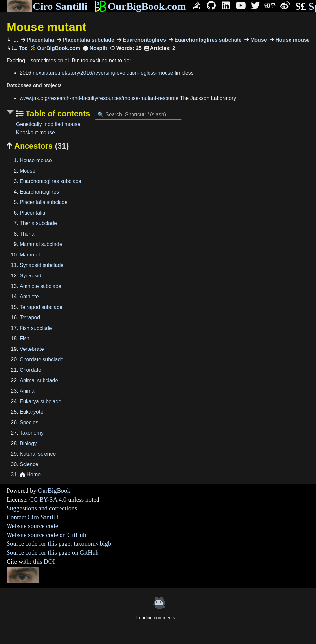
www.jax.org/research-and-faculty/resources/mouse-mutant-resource (99, 98)
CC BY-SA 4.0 (48, 499)
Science (29, 464)
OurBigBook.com (140, 6)
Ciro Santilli (47, 6)
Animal (28, 391)
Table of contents (57, 114)
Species (29, 422)
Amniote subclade (40, 286)
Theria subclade (38, 223)
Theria (27, 234)
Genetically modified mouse (48, 124)
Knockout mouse (35, 133)
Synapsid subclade (42, 265)
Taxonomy (32, 433)
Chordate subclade (42, 360)
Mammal (30, 255)
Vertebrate (32, 349)
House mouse (292, 40)
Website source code (32, 526)
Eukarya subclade (40, 401)
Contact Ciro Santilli (33, 517)
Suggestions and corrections (42, 508)
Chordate (30, 370)
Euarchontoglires (144, 40)
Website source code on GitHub (46, 535)
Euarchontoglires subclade (207, 40)
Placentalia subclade (88, 40)
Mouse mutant (46, 27)
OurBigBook (54, 491)
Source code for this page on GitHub (53, 552)
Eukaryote (31, 412)
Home (30, 474)
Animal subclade (39, 380)
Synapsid (30, 276)
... (15, 40)
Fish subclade (36, 328)
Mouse (258, 40)
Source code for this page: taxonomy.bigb (59, 544)
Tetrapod (30, 318)
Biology (28, 443)
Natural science (38, 454)
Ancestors (38, 146)
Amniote (29, 297)
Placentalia (40, 40)
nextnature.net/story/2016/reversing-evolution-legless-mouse (103, 73)
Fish (25, 339)
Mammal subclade (41, 244)
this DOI (44, 562)
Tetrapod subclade (41, 307)
